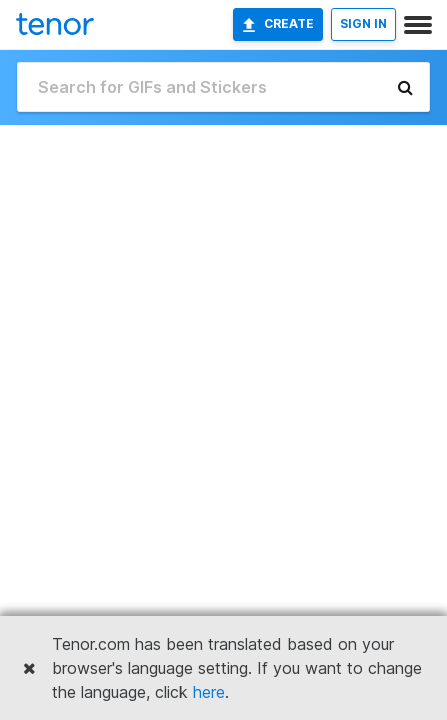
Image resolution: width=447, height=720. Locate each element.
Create (278, 24)
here (209, 692)
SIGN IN (363, 23)
